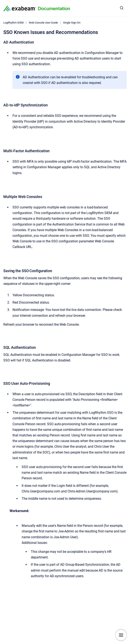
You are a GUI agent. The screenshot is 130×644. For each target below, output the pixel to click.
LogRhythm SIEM (13, 23)
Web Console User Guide (43, 23)
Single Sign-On (72, 23)
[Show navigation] (121, 635)
